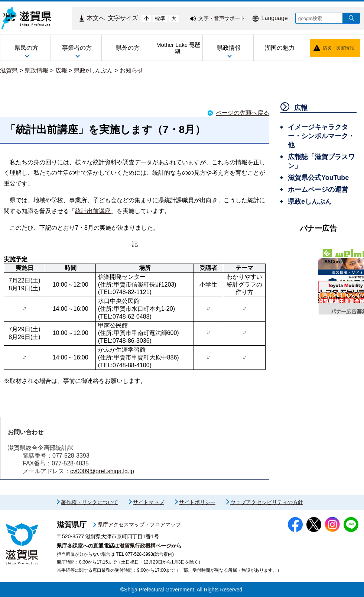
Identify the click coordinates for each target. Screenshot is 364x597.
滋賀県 (9, 70)
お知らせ (131, 70)
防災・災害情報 (338, 48)
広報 (61, 70)
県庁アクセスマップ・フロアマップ (139, 525)
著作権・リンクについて (90, 502)
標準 (160, 18)
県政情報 (36, 70)
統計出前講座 (93, 211)
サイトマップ (149, 502)
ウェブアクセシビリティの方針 (267, 502)
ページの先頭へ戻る (243, 113)
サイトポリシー (197, 502)
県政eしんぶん (93, 70)
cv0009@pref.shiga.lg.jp (102, 471)
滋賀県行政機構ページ (145, 546)
